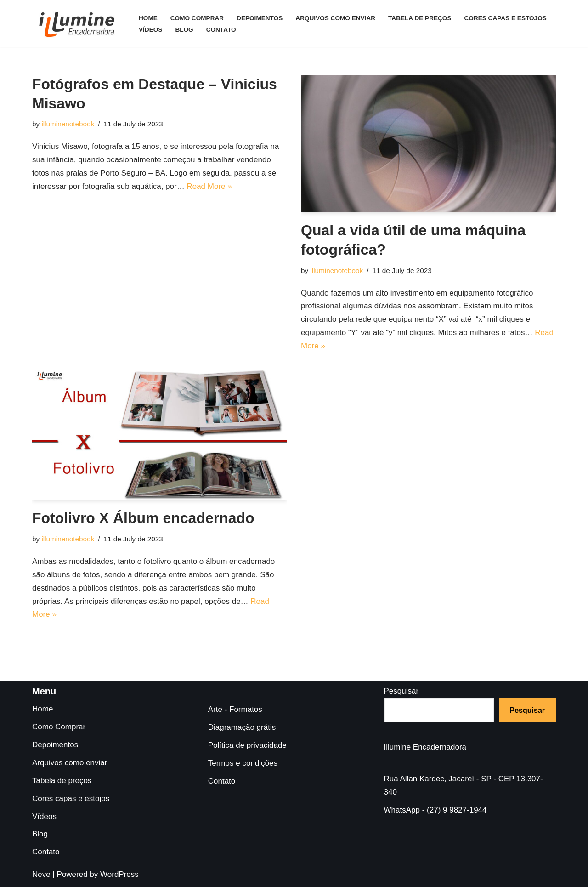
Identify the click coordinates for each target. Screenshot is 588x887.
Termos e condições (243, 763)
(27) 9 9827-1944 (457, 810)
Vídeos (150, 30)
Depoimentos (260, 18)
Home (148, 18)
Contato (221, 30)
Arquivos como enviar (335, 18)
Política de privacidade (247, 745)
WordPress (119, 874)
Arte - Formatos (235, 709)
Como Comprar (197, 18)
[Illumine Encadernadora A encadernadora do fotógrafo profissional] (78, 24)
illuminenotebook (68, 124)
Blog (184, 30)
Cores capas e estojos (506, 18)
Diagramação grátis (242, 727)
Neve (41, 874)
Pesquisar (401, 691)
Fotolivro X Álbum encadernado (143, 518)
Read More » (209, 186)
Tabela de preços (420, 18)
